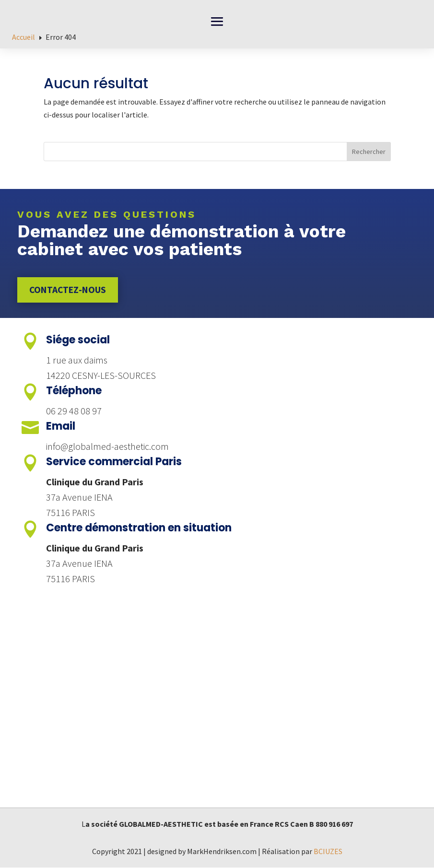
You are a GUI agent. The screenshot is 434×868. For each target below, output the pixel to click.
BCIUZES (328, 852)
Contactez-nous (69, 290)
